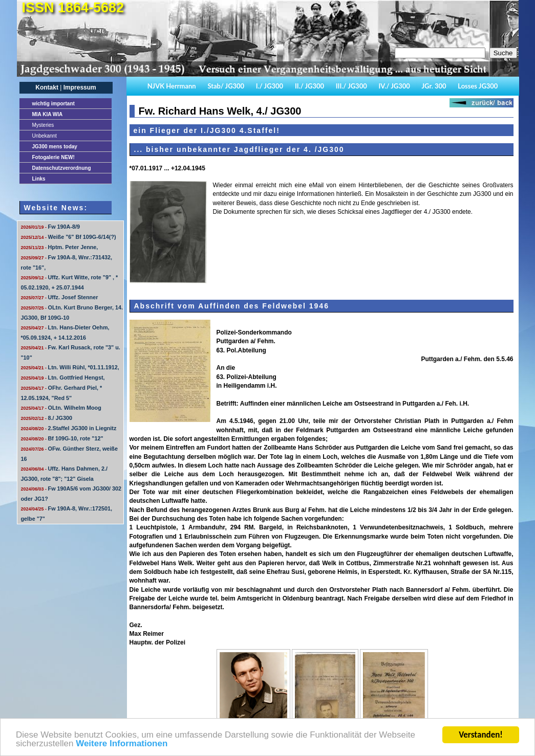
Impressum (80, 87)
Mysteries (43, 125)
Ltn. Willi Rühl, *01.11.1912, (70, 367)
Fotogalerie (53, 157)
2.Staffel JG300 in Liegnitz (69, 428)
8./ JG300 (47, 418)
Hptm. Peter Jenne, (60, 247)
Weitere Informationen (122, 744)
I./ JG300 (270, 86)
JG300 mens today (55, 147)
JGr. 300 (434, 86)
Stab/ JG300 (226, 86)
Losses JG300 (478, 86)
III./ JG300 (351, 86)
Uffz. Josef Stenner (60, 297)
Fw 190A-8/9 (50, 227)
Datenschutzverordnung (62, 168)
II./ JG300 (309, 86)
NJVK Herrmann (172, 86)
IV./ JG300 (394, 86)
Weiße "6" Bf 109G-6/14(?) (69, 237)
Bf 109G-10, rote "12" (62, 438)
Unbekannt (45, 136)
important (53, 104)
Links (39, 179)
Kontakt (47, 87)
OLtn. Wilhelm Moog (61, 408)
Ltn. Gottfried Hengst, (63, 377)
